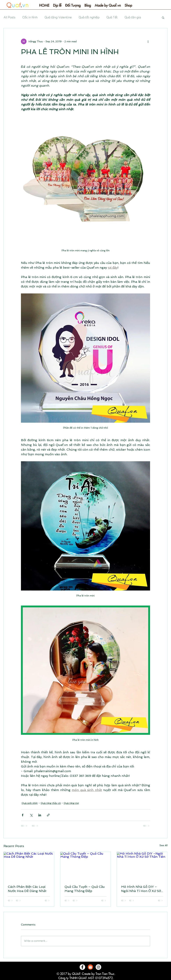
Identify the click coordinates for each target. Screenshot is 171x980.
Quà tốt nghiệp (89, 17)
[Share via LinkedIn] (40, 815)
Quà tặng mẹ (71, 803)
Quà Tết (112, 17)
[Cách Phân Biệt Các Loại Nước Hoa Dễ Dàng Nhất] (29, 866)
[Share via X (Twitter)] (31, 815)
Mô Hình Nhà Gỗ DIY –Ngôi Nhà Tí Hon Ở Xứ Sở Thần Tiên (141, 889)
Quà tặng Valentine (58, 17)
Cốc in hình (30, 17)
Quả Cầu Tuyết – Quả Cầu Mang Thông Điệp (85, 889)
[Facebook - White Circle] (82, 967)
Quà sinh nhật (30, 803)
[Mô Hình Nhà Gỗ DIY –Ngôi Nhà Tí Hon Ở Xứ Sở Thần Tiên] (142, 866)
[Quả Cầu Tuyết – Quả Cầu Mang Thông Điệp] (86, 866)
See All (163, 845)
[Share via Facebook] (23, 815)
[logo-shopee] (90, 967)
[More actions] (148, 41)
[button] (57, 7)
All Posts (9, 17)
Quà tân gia (133, 17)
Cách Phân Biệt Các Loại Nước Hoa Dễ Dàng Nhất (27, 889)
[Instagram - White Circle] (98, 967)
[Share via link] (48, 815)
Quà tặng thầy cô (51, 803)
